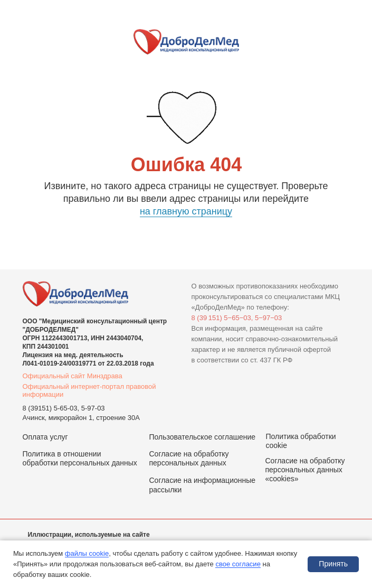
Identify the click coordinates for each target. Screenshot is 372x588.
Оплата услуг (45, 437)
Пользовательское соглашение (203, 437)
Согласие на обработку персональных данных (189, 458)
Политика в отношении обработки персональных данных (80, 458)
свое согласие (238, 564)
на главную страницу (186, 211)
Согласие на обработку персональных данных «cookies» (305, 470)
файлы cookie (87, 553)
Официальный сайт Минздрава (73, 376)
